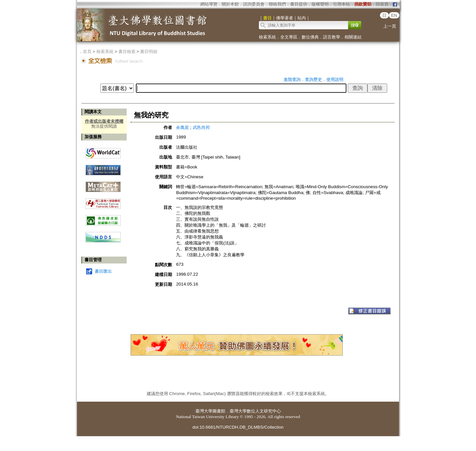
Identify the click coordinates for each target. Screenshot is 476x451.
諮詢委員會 (254, 4)
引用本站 (341, 4)
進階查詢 (292, 79)
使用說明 (335, 79)
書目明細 (149, 51)
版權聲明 (320, 4)
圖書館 (219, 411)
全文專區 (289, 37)
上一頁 (390, 26)
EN (394, 15)
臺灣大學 (204, 411)
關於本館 (230, 4)
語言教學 (332, 37)
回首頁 (382, 4)
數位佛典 (310, 37)
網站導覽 (209, 4)
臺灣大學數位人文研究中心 (255, 411)
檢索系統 (267, 37)
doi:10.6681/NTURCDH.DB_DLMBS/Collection (238, 427)
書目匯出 (103, 271)
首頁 (87, 51)
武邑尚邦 (201, 127)
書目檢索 (127, 51)
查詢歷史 (313, 79)
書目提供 (299, 4)
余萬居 (182, 127)
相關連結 (353, 37)
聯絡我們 (277, 4)
